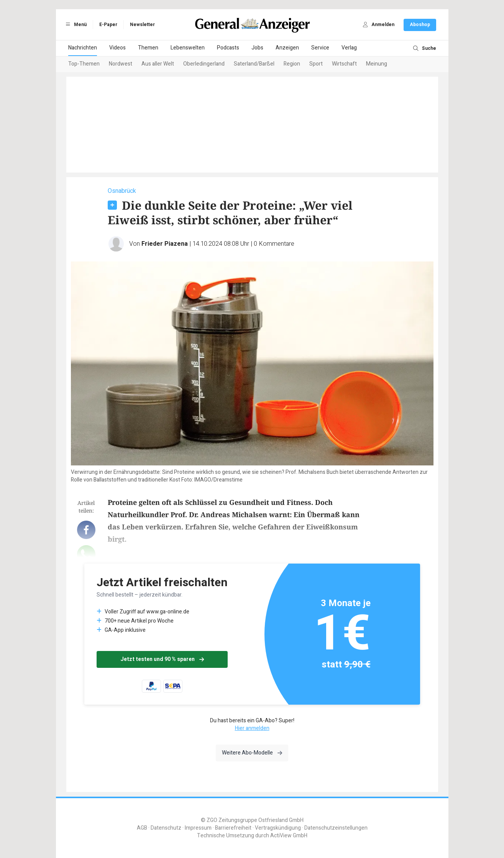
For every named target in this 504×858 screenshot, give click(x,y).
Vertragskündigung (278, 828)
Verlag (349, 48)
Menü (75, 25)
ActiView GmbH (289, 836)
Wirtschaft (344, 64)
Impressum (198, 828)
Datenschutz (166, 828)
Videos (117, 48)
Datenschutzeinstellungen (336, 828)
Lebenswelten (188, 48)
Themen (148, 48)
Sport (316, 64)
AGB (142, 828)
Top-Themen (84, 64)
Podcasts (228, 48)
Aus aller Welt (158, 64)
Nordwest (121, 64)
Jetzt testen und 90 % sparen (162, 659)
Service (320, 48)
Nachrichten (83, 48)
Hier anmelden (252, 728)
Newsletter (142, 25)
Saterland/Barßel (254, 64)
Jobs (257, 48)
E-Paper (108, 25)
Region (292, 64)
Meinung (377, 64)
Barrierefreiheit (233, 828)
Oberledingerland (204, 64)
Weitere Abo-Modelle (252, 753)
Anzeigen (287, 48)
